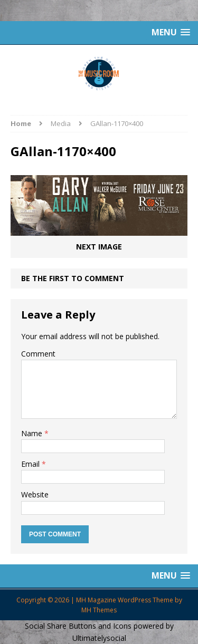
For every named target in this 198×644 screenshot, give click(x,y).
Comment (38, 354)
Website (35, 494)
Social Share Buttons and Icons (78, 626)
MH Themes (99, 610)
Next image (99, 247)
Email (31, 464)
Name (33, 433)
